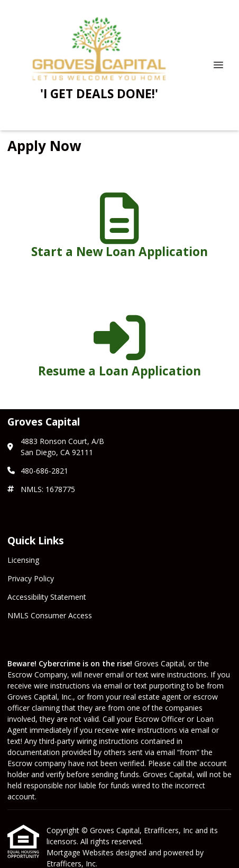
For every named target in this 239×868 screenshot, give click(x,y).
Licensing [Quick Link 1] (23, 560)
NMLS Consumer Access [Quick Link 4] (50, 615)
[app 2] (119, 350)
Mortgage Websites (81, 852)
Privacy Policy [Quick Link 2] (31, 578)
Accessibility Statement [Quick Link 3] (47, 597)
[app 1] (119, 230)
